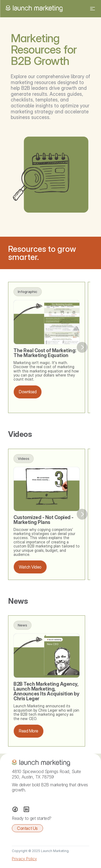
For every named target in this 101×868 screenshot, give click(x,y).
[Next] (82, 347)
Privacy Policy (24, 859)
